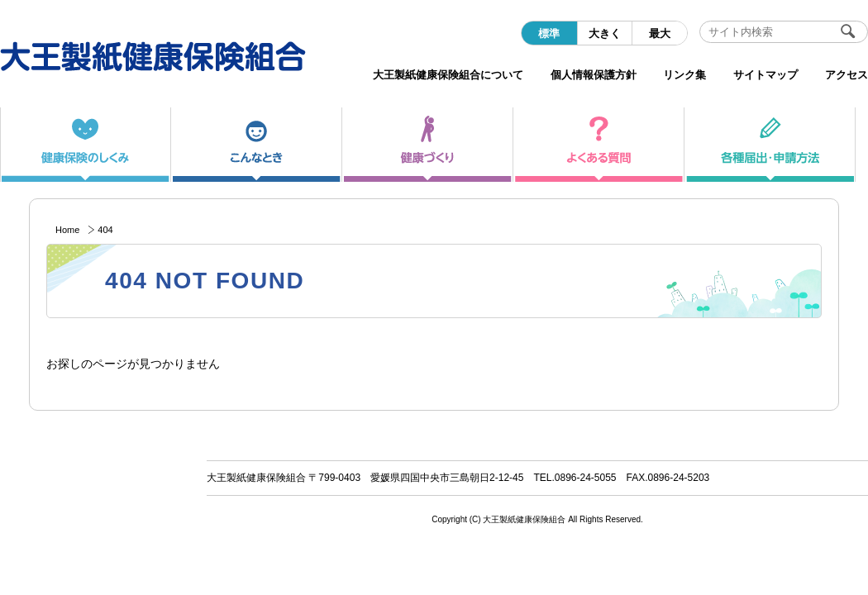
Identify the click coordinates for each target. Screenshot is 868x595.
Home (67, 230)
